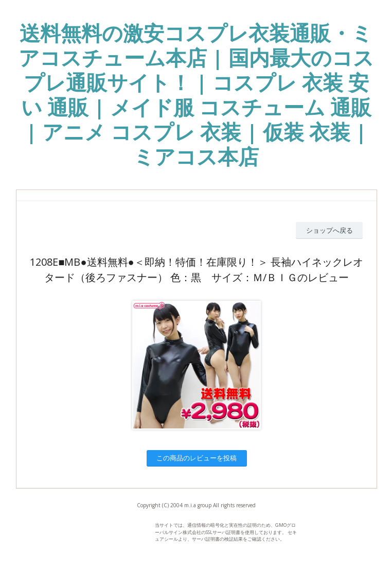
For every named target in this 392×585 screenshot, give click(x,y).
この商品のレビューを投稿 (197, 458)
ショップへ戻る (329, 230)
